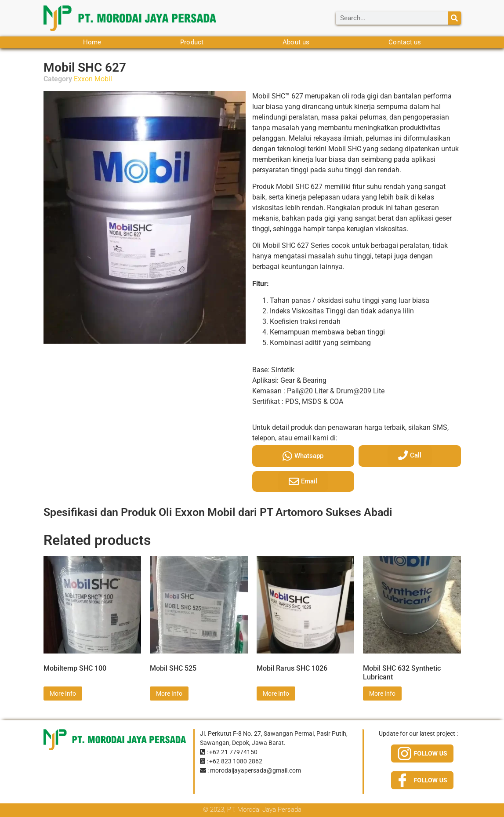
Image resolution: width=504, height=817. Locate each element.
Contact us (405, 42)
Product (192, 42)
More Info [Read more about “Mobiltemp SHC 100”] (63, 694)
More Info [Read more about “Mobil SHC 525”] (169, 694)
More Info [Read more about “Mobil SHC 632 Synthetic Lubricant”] (382, 694)
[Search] (454, 18)
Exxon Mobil (93, 79)
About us (296, 42)
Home (92, 42)
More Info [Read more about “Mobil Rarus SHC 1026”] (276, 694)
